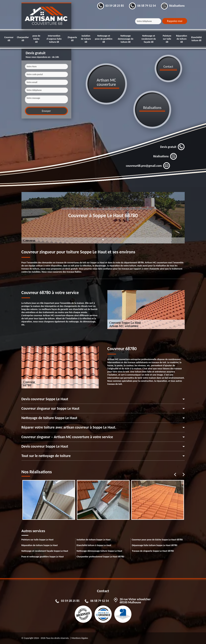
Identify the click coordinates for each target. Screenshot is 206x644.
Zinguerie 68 (72, 39)
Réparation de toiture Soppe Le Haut (40, 545)
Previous (175, 475)
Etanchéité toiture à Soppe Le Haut (94, 545)
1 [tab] (103, 242)
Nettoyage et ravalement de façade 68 (149, 39)
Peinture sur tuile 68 (167, 39)
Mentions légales (80, 638)
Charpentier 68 (23, 39)
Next (184, 475)
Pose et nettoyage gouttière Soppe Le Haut (43, 557)
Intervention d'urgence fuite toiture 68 (54, 39)
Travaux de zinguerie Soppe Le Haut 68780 (153, 551)
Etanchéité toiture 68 (196, 39)
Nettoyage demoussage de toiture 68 (126, 39)
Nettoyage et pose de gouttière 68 (104, 39)
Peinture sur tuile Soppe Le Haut (38, 540)
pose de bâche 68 (36, 39)
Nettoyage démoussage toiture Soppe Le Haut (99, 551)
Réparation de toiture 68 (182, 39)
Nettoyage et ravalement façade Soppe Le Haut (45, 551)
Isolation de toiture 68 (86, 39)
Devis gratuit (172, 147)
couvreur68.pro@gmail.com (148, 166)
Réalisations (165, 156)
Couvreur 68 (9, 39)
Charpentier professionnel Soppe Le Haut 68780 (100, 557)
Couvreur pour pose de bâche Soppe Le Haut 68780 (157, 540)
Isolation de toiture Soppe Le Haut (94, 540)
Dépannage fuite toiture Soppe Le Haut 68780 (155, 545)
